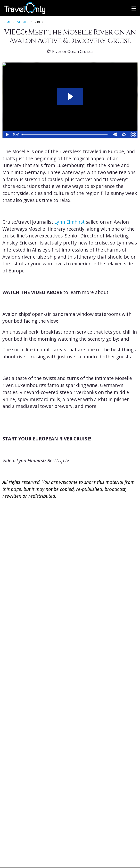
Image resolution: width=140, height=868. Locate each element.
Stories (23, 22)
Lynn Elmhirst (70, 222)
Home (6, 22)
